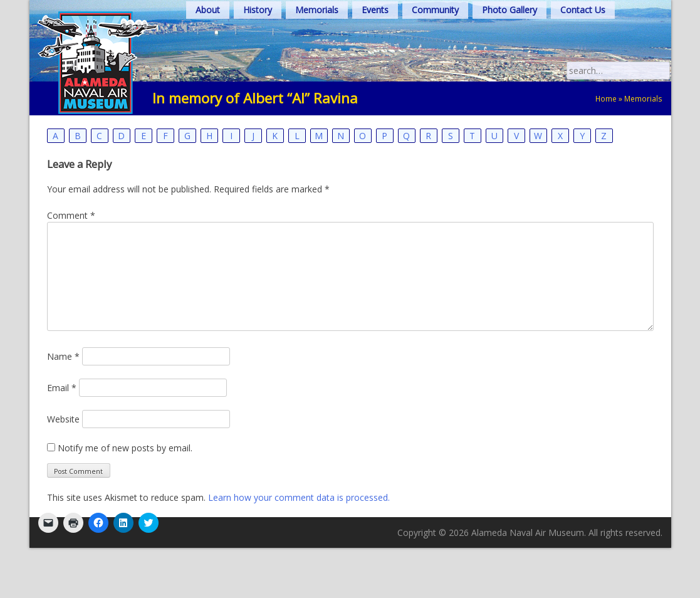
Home (606, 98)
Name (63, 356)
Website (63, 419)
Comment (71, 215)
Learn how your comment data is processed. (299, 497)
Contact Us (583, 10)
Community (435, 10)
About (208, 10)
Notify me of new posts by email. (125, 448)
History (258, 10)
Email (62, 388)
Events (375, 10)
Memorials (317, 10)
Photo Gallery (509, 10)
